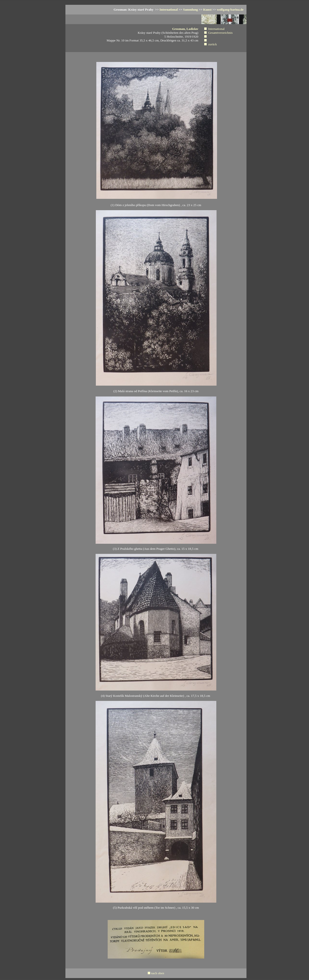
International (169, 10)
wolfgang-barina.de (230, 10)
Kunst (207, 10)
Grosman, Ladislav (185, 29)
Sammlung (190, 10)
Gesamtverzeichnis (220, 33)
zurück (212, 44)
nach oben (157, 973)
